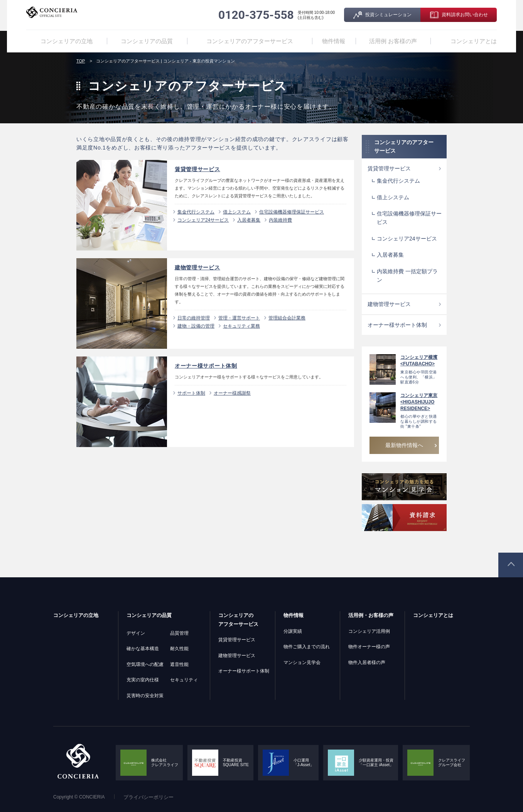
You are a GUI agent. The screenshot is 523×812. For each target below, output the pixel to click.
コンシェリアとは (475, 41)
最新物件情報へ (404, 445)
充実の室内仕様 (143, 680)
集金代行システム (196, 212)
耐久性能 (179, 649)
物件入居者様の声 (367, 662)
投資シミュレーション (388, 15)
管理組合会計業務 (287, 318)
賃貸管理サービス (389, 168)
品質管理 (179, 633)
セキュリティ (184, 680)
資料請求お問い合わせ (465, 15)
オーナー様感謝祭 (232, 393)
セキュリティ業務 (241, 326)
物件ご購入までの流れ (307, 647)
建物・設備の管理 (196, 326)
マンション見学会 (302, 662)
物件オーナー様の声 (369, 647)
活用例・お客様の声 (371, 615)
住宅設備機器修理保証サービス (292, 212)
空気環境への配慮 (145, 664)
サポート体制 (191, 393)
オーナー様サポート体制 (397, 325)
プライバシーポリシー (148, 797)
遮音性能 (179, 664)
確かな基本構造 (143, 649)
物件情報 (332, 41)
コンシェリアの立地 (67, 41)
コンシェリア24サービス (203, 220)
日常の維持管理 (194, 318)
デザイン (136, 633)
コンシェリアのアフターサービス (247, 41)
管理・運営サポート (239, 318)
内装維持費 (280, 220)
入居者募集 (249, 220)
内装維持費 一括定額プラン (407, 276)
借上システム (237, 212)
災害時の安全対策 (145, 696)
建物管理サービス (389, 304)
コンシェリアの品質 (149, 41)
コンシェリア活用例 (369, 631)
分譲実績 (293, 631)
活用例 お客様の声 (398, 41)
